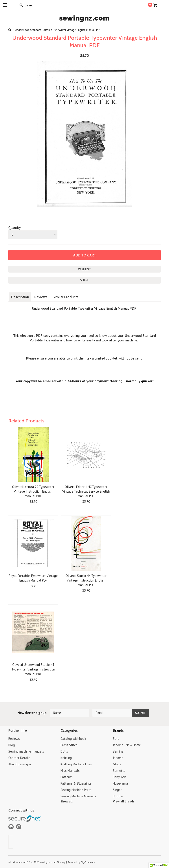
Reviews (41, 297)
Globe (117, 764)
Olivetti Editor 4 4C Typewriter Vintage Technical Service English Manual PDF (86, 491)
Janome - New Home (127, 745)
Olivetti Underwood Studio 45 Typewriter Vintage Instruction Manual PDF (33, 669)
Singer (117, 790)
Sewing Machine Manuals (78, 796)
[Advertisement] (88, 407)
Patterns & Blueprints (76, 783)
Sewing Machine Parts (76, 790)
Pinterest (11, 827)
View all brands (124, 801)
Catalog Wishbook (73, 739)
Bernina (118, 751)
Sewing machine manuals (26, 751)
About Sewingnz (20, 764)
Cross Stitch (69, 745)
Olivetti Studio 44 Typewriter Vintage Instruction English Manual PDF (86, 580)
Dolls (64, 751)
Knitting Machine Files (76, 764)
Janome (118, 758)
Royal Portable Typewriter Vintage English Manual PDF (33, 578)
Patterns (67, 777)
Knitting (66, 758)
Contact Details (19, 758)
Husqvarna (120, 783)
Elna (116, 739)
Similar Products (65, 297)
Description (20, 297)
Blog (12, 745)
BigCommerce (88, 862)
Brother (118, 796)
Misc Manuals (70, 771)
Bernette (119, 771)
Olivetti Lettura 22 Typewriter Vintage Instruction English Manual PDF (33, 491)
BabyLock (119, 777)
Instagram (19, 827)
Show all (66, 801)
